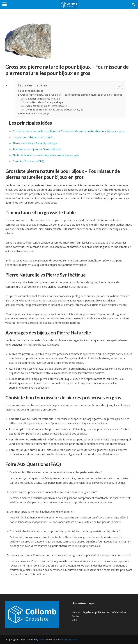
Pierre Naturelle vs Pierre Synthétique (44, 102)
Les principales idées (32, 91)
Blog (74, 620)
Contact (76, 616)
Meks (42, 640)
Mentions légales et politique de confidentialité (99, 612)
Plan (75, 640)
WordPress (65, 640)
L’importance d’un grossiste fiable (43, 99)
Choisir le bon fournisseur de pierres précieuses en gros (54, 110)
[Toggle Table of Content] (118, 86)
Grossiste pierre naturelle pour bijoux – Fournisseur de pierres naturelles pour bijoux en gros (71, 95)
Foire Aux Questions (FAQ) (34, 113)
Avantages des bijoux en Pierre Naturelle (46, 106)
